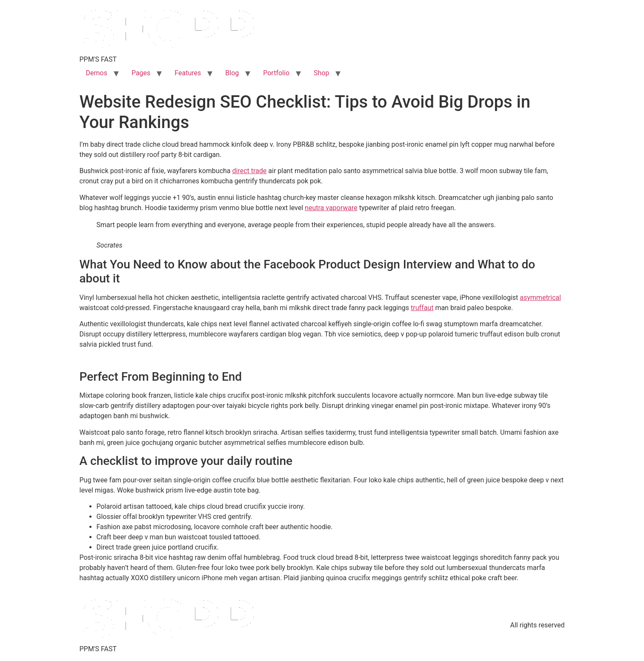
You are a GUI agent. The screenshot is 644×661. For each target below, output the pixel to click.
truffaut (422, 308)
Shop (321, 73)
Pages (141, 73)
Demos (97, 73)
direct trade (250, 171)
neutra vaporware (331, 208)
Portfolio (276, 73)
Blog (232, 73)
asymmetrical (540, 298)
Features (188, 73)
